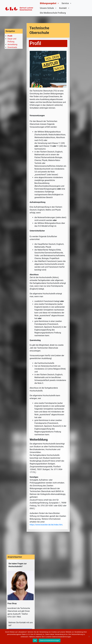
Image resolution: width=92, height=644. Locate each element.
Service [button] (67, 3)
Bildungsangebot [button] (50, 3)
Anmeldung (12, 44)
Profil (10, 36)
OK (35, 640)
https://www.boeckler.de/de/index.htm (46, 525)
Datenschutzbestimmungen (50, 640)
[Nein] (89, 637)
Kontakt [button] (64, 8)
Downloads (12, 47)
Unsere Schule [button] (48, 8)
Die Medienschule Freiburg (53, 13)
